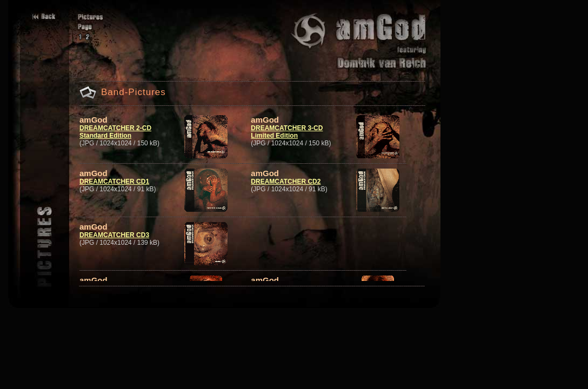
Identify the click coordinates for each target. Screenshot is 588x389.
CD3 (142, 235)
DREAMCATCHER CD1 (114, 182)
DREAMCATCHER (107, 235)
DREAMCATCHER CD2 (286, 182)
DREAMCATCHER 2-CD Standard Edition (115, 132)
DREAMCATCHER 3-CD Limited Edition (287, 132)
